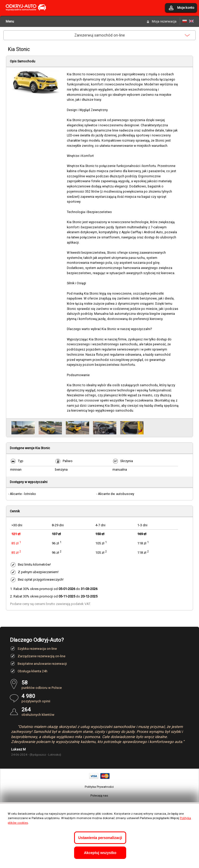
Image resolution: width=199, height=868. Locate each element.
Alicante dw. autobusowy (116, 494)
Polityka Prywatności (99, 787)
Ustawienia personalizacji (100, 838)
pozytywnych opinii (105, 698)
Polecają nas (99, 796)
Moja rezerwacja (164, 21)
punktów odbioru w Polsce (105, 685)
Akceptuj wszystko (100, 853)
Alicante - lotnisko (23, 494)
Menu (10, 21)
